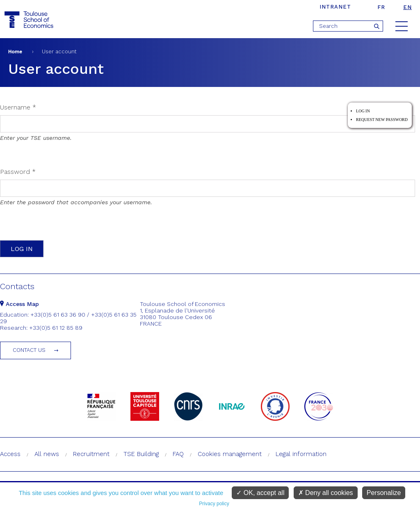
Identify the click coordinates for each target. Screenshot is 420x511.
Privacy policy (214, 504)
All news (47, 454)
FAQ (178, 454)
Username (18, 107)
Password (18, 172)
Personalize (384, 493)
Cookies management (230, 454)
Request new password (382, 120)
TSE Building (141, 454)
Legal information (301, 454)
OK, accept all (260, 493)
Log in (363, 111)
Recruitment (91, 454)
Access (10, 454)
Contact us (29, 350)
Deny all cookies (326, 493)
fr (381, 7)
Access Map (19, 304)
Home (15, 52)
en (407, 7)
